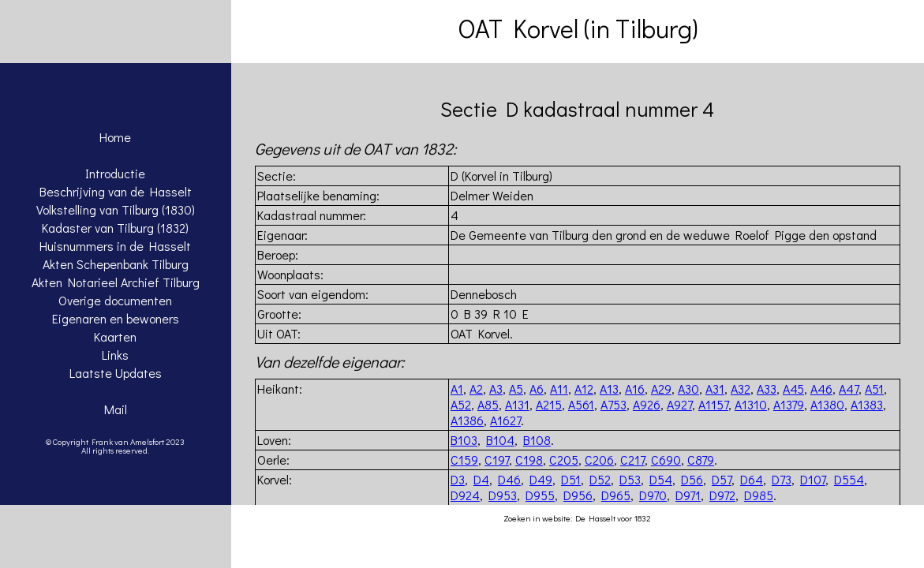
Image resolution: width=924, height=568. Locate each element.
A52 (461, 404)
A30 (688, 389)
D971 (688, 495)
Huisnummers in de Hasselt (115, 246)
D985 (759, 495)
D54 (661, 479)
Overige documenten (115, 300)
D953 (503, 495)
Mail (116, 409)
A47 (849, 389)
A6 (537, 389)
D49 (541, 479)
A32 (741, 389)
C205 (564, 460)
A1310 (751, 404)
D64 (752, 479)
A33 (767, 389)
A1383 (867, 404)
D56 (692, 479)
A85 (488, 404)
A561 (581, 404)
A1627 (505, 420)
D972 (722, 495)
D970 (653, 495)
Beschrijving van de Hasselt (116, 191)
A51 (874, 389)
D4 (481, 479)
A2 (476, 389)
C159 (464, 460)
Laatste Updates (116, 373)
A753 (614, 404)
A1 (457, 389)
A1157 (713, 404)
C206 (599, 460)
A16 (635, 389)
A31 (715, 389)
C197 (497, 460)
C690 (666, 460)
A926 (647, 404)
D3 (458, 479)
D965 (616, 495)
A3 (496, 389)
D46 (509, 479)
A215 (549, 404)
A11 (559, 389)
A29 (661, 389)
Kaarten (115, 336)
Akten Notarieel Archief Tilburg (116, 282)
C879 (701, 460)
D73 (782, 479)
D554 (849, 479)
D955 (540, 495)
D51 (571, 479)
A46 (821, 389)
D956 (578, 495)
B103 (464, 440)
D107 (813, 479)
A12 (584, 389)
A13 (609, 389)
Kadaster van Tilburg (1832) (115, 228)
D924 (465, 495)
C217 (632, 460)
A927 (679, 404)
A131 (517, 404)
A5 (516, 389)
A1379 (789, 404)
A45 (793, 389)
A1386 (467, 420)
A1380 (827, 404)
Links (115, 355)
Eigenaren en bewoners (116, 318)
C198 (529, 460)
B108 (537, 440)
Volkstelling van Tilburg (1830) (116, 209)
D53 (630, 479)
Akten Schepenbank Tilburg (116, 264)
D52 (600, 479)
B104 (500, 440)
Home (115, 137)
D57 (722, 479)
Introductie (115, 173)
